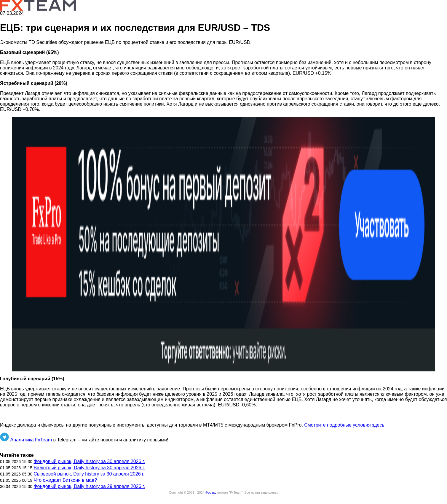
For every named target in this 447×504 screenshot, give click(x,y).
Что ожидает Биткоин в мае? (65, 480)
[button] (223, 244)
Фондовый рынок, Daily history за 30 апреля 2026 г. (89, 461)
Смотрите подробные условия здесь (344, 425)
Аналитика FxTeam (31, 440)
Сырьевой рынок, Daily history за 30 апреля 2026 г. (89, 474)
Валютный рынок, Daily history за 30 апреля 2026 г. (89, 468)
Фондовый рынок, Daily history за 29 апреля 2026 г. (89, 486)
